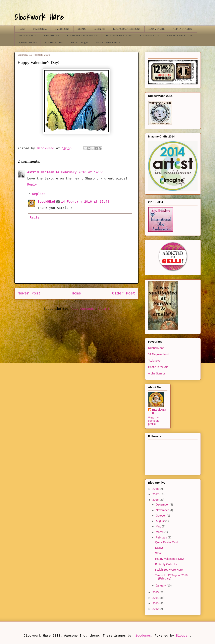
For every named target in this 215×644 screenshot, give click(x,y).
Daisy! (159, 548)
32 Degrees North (159, 354)
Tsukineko (154, 361)
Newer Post (29, 293)
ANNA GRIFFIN (28, 42)
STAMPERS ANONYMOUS (82, 35)
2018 (156, 489)
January (161, 586)
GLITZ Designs (80, 42)
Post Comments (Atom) (90, 309)
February (162, 537)
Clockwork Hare (39, 17)
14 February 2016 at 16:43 (85, 202)
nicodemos (142, 636)
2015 (156, 592)
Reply (32, 185)
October (161, 516)
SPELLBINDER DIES (108, 42)
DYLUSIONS (62, 29)
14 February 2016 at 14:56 (79, 172)
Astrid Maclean (41, 172)
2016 (156, 500)
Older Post (124, 293)
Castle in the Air (158, 367)
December (163, 505)
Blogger (183, 636)
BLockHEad (46, 202)
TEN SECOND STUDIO (180, 35)
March (160, 532)
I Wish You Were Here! (169, 570)
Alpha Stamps (157, 373)
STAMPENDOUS (149, 35)
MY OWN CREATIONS (119, 35)
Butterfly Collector (166, 564)
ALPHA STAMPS (182, 29)
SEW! (159, 553)
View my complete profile (154, 421)
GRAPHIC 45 (51, 35)
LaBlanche (99, 29)
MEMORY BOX (27, 35)
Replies (39, 194)
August (160, 521)
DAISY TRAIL (156, 29)
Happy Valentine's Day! (169, 559)
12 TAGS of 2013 (54, 42)
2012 (156, 609)
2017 (156, 494)
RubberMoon (156, 348)
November (163, 510)
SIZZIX (82, 29)
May (159, 526)
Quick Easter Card (166, 542)
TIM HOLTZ (40, 29)
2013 (156, 603)
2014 (156, 598)
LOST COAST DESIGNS (127, 29)
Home (22, 29)
